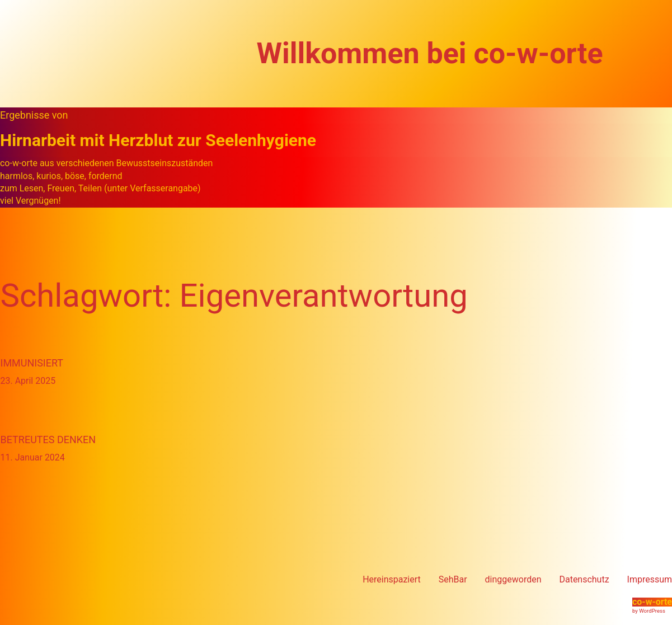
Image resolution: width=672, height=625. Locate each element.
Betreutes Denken (48, 440)
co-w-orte (652, 602)
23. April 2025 (28, 381)
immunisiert (32, 363)
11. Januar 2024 (33, 457)
